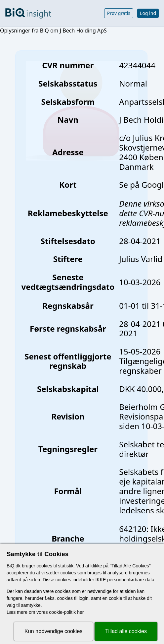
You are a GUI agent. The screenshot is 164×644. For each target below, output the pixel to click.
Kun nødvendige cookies (53, 631)
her (80, 612)
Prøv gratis (119, 13)
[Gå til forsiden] (28, 13)
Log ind (148, 13)
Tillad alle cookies (126, 631)
